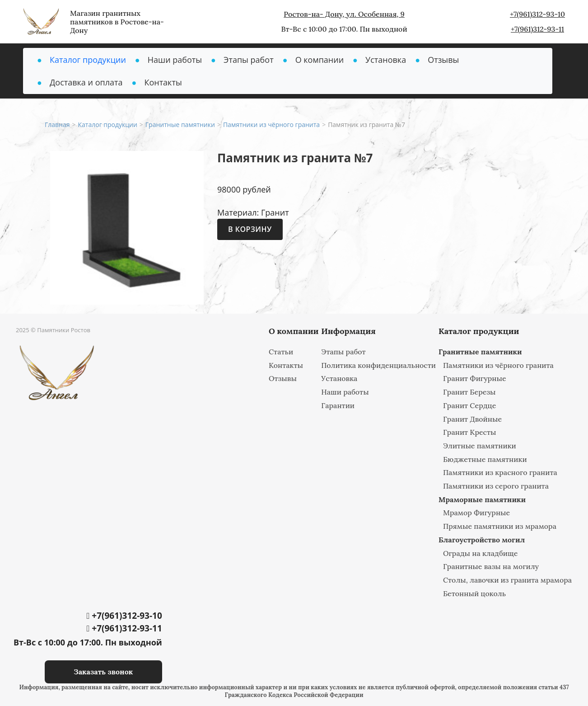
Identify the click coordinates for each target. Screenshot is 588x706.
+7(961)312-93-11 (537, 29)
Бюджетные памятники (485, 459)
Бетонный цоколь (474, 593)
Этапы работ (249, 60)
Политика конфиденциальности (378, 365)
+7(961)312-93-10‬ (537, 14)
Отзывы (443, 60)
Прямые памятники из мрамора (500, 526)
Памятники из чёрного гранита (498, 365)
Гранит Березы (469, 392)
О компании (320, 60)
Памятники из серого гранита (496, 486)
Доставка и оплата (86, 82)
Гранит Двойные (472, 419)
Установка (386, 60)
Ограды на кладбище (481, 553)
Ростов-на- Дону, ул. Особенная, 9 (344, 14)
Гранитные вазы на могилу (491, 566)
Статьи (281, 352)
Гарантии (338, 405)
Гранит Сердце (470, 405)
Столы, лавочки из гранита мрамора (507, 580)
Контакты (163, 82)
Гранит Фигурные (475, 378)
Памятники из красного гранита (500, 472)
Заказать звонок (103, 672)
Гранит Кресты (470, 432)
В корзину (250, 229)
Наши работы (175, 60)
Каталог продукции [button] (88, 60)
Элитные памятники (480, 446)
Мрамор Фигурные (476, 513)
